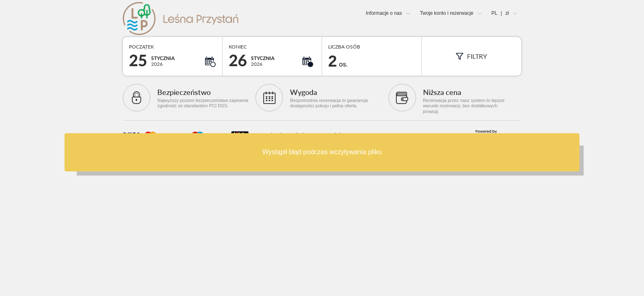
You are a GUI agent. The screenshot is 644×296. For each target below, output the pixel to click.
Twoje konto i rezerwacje (446, 13)
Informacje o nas (384, 13)
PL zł (500, 13)
